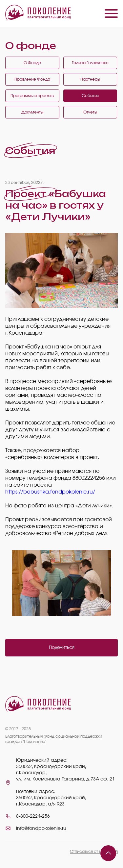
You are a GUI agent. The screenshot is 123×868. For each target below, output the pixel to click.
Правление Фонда (32, 79)
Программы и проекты (32, 96)
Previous (12, 583)
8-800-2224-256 (33, 816)
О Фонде (32, 63)
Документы (32, 112)
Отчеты (90, 112)
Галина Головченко (90, 63)
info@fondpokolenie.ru (41, 829)
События (90, 96)
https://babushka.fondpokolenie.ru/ (50, 492)
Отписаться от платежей (94, 852)
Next (108, 583)
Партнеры (90, 79)
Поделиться (62, 648)
